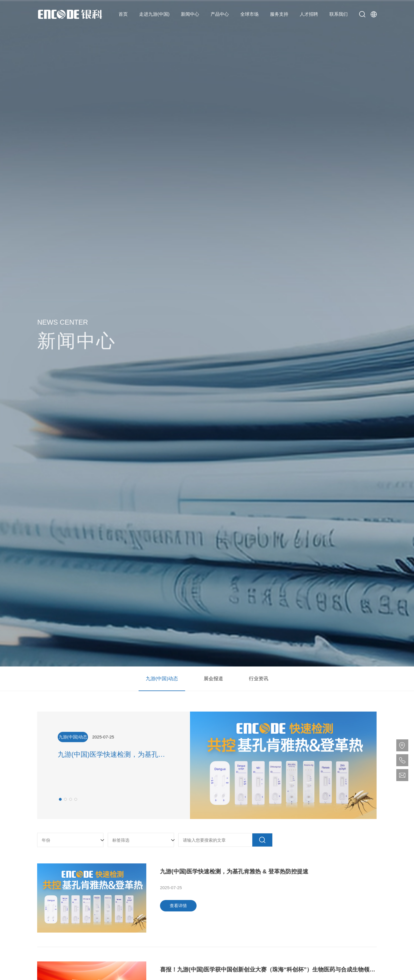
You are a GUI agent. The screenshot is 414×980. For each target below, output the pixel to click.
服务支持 (279, 14)
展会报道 (213, 679)
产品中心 (220, 14)
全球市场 (249, 14)
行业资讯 (259, 679)
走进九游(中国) (154, 14)
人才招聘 (309, 14)
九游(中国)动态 (162, 679)
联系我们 (339, 14)
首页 (123, 14)
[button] (60, 806)
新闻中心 (190, 14)
